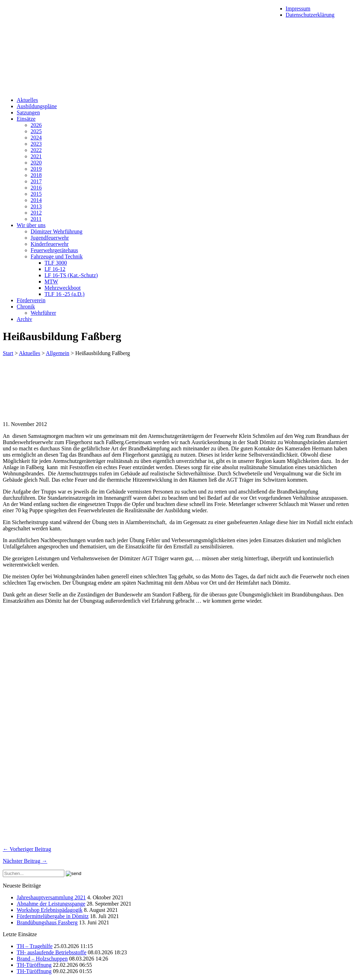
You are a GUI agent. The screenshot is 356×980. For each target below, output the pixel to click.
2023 (36, 144)
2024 (36, 138)
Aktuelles (27, 100)
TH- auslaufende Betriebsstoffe (52, 952)
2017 (36, 181)
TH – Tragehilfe (35, 946)
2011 (36, 219)
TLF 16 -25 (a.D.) (64, 294)
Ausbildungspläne (37, 106)
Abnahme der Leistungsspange (51, 904)
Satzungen (28, 113)
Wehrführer (43, 313)
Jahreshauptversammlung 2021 (51, 897)
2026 (36, 125)
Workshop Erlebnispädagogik (50, 910)
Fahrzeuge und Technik (57, 256)
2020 (36, 163)
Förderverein (31, 300)
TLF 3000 (56, 263)
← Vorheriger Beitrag (27, 849)
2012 (36, 213)
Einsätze (26, 119)
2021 (36, 156)
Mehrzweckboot (63, 288)
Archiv (24, 319)
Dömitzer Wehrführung (56, 231)
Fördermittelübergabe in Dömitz (53, 916)
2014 (36, 200)
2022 (36, 150)
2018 (36, 175)
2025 (36, 131)
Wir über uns (31, 225)
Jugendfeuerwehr (50, 238)
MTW (51, 282)
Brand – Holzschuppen (42, 959)
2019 (36, 169)
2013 (36, 206)
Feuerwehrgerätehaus (54, 250)
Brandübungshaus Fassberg (47, 922)
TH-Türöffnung (34, 965)
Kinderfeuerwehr (50, 244)
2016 (36, 188)
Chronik (26, 307)
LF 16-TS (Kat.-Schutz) (71, 275)
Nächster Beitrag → (25, 861)
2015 (36, 194)
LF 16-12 (55, 269)
